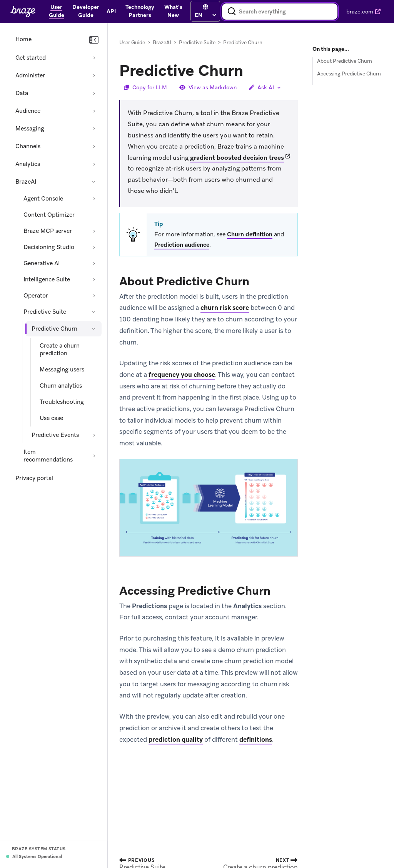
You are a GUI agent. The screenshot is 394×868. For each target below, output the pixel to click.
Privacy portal (34, 478)
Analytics (28, 164)
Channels (28, 146)
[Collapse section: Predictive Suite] (94, 312)
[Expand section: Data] (94, 93)
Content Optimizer (49, 215)
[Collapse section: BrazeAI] (94, 182)
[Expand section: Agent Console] (94, 199)
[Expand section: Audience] (94, 111)
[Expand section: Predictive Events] (94, 435)
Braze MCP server (48, 231)
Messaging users (62, 370)
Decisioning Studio (49, 247)
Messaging (30, 129)
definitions (256, 739)
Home (23, 39)
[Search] (232, 12)
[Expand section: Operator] (94, 296)
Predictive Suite (45, 312)
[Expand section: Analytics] (94, 164)
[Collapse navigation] (94, 40)
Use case (51, 418)
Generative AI (42, 263)
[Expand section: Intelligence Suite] (94, 279)
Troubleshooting (62, 402)
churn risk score (225, 308)
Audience (28, 111)
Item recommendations (48, 456)
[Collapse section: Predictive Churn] (94, 329)
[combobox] (280, 12)
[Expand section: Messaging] (94, 129)
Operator (36, 296)
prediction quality (176, 739)
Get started (31, 58)
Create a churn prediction (60, 350)
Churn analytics (61, 386)
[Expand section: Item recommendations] (94, 456)
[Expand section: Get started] (94, 58)
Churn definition (250, 234)
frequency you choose (182, 375)
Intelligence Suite (47, 279)
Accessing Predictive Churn (349, 74)
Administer (30, 75)
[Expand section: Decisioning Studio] (94, 247)
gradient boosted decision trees (237, 158)
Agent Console (43, 199)
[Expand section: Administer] (94, 75)
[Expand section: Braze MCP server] (94, 231)
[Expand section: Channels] (94, 146)
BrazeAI (26, 182)
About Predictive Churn (345, 61)
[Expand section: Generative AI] (94, 263)
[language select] (205, 15)
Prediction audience (182, 245)
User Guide (132, 43)
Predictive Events (55, 435)
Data (22, 93)
